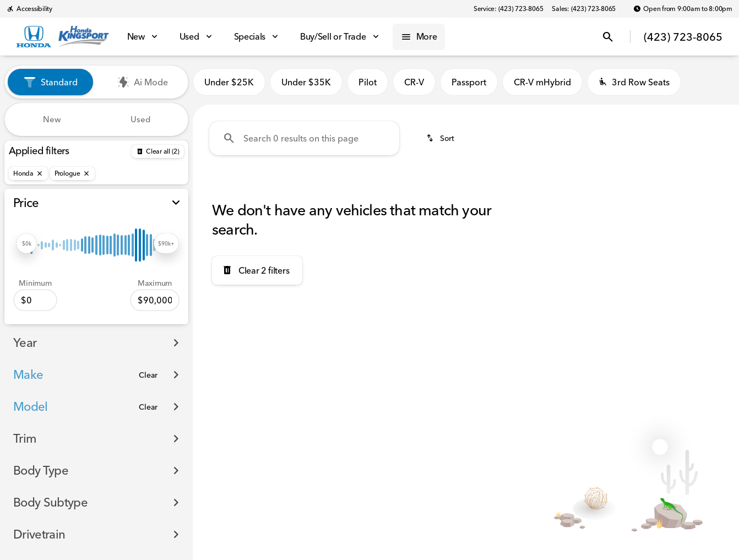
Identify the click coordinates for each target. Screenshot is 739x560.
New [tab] (52, 119)
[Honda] (28, 173)
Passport (469, 82)
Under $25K (229, 82)
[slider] (26, 243)
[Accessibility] (29, 9)
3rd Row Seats (634, 82)
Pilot (368, 82)
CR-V (414, 82)
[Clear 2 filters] (257, 270)
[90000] (155, 300)
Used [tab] (141, 119)
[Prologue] (72, 173)
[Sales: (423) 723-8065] (584, 9)
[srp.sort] (441, 138)
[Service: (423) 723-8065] (508, 9)
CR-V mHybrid (542, 82)
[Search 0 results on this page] (304, 138)
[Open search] (608, 37)
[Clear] (148, 375)
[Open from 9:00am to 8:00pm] (683, 9)
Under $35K (306, 82)
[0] (35, 300)
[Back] (158, 151)
